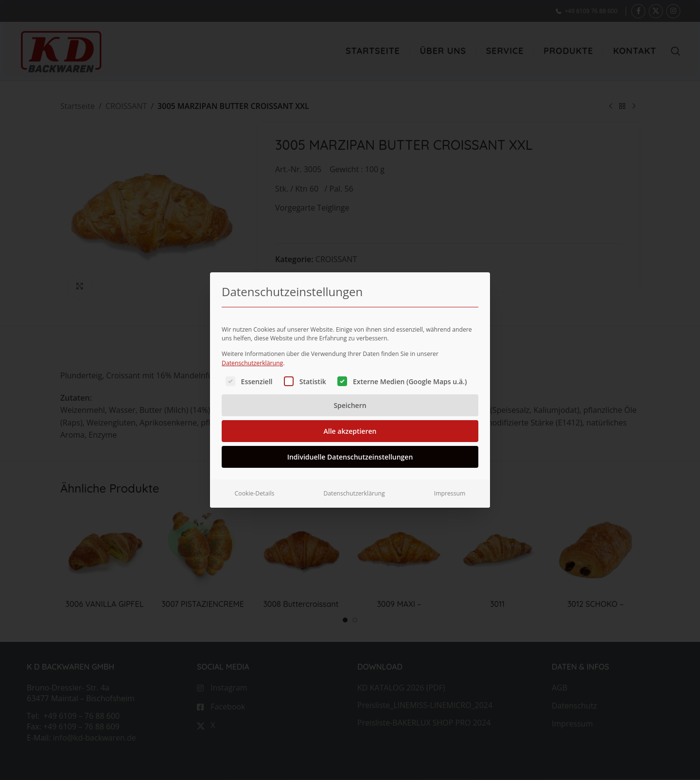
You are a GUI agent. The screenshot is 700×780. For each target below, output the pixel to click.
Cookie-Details (255, 480)
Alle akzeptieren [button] (350, 417)
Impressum (450, 480)
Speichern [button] (350, 392)
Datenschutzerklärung (252, 349)
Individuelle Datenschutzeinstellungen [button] (350, 443)
